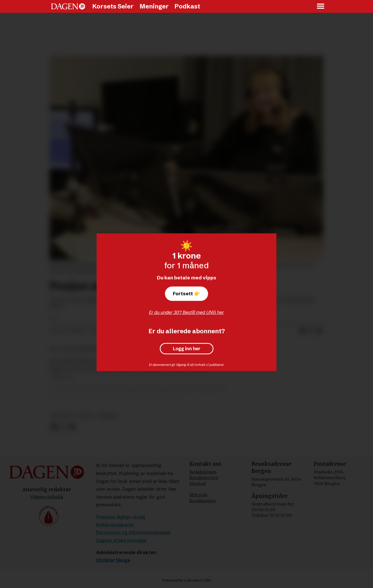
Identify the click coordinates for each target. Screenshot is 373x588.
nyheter (107, 416)
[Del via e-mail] (319, 330)
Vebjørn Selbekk (47, 497)
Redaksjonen (203, 472)
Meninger (154, 6)
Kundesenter (203, 501)
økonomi (62, 416)
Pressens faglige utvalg (121, 517)
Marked (197, 483)
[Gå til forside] (68, 6)
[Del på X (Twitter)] (311, 330)
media (85, 416)
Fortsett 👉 (186, 293)
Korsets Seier (113, 6)
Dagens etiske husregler (122, 540)
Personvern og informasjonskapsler (134, 532)
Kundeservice (204, 478)
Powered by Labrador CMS (186, 580)
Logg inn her (187, 349)
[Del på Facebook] (303, 330)
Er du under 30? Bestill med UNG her (186, 312)
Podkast (187, 6)
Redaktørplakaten (115, 525)
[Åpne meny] (321, 7)
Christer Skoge (113, 560)
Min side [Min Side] (198, 495)
